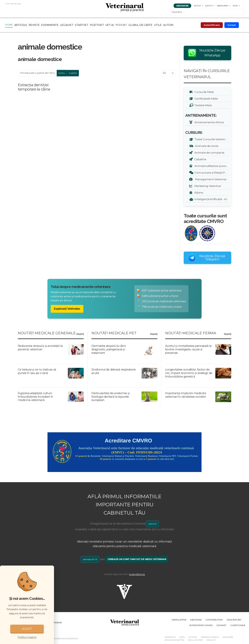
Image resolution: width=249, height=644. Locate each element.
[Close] (51, 568)
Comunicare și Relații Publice (211, 173)
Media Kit (211, 640)
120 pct (209, 6)
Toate (80, 334)
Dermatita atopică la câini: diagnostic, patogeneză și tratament (109, 349)
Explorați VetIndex (67, 309)
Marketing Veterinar (207, 186)
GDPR (182, 637)
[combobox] (207, 12)
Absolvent (223, 6)
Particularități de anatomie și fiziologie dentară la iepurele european (111, 397)
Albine (198, 193)
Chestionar (238, 625)
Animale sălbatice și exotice (211, 166)
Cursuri (232, 25)
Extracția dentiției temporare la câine (34, 87)
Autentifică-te (137, 574)
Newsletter (179, 620)
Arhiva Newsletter (174, 640)
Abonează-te (90, 559)
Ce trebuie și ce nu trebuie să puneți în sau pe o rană (37, 371)
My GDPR (193, 637)
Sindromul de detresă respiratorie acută (114, 371)
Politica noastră (27, 637)
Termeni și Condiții (210, 637)
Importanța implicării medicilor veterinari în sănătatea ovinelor (186, 395)
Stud (235, 6)
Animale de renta (206, 146)
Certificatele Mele (206, 99)
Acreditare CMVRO (201, 625)
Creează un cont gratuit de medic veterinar (137, 559)
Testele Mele (202, 105)
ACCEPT (27, 629)
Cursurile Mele (204, 92)
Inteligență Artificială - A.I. (210, 199)
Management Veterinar (210, 179)
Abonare (182, 6)
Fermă (58, 623)
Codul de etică (195, 640)
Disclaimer (228, 637)
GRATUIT (153, 524)
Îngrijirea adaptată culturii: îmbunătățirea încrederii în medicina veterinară (35, 397)
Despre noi (170, 637)
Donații (221, 625)
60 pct (197, 6)
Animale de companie (209, 153)
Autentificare (212, 25)
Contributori (214, 620)
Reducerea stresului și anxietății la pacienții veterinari (40, 348)
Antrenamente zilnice (209, 122)
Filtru (62, 73)
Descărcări (234, 620)
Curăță (73, 73)
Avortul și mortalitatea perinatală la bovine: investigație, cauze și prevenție (188, 349)
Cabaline (200, 159)
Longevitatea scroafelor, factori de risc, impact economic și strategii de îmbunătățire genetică (189, 373)
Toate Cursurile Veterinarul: (211, 139)
